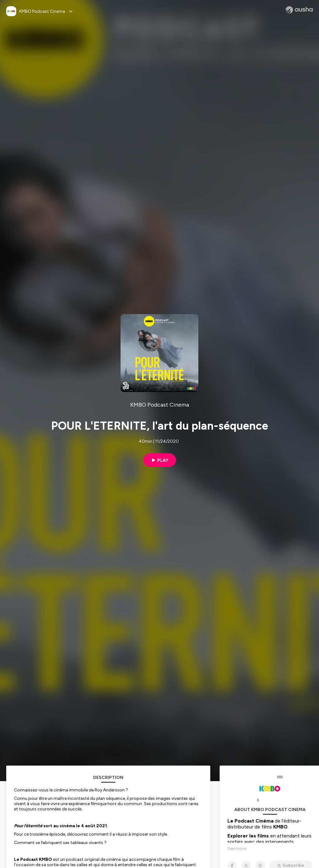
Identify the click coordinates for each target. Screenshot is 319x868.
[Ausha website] (299, 10)
